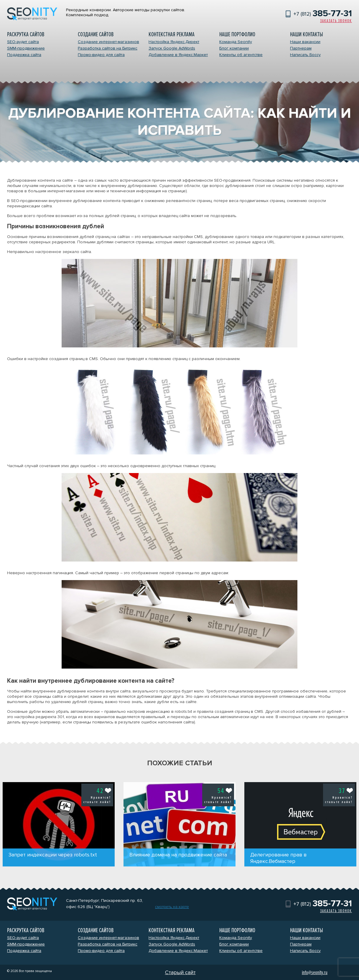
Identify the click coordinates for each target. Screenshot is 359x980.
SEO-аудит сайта (23, 42)
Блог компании (234, 48)
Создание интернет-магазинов (108, 42)
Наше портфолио (237, 34)
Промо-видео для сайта (101, 55)
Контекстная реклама (172, 34)
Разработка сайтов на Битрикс (108, 48)
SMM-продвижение (26, 48)
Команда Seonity (236, 42)
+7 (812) (323, 14)
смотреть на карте (172, 907)
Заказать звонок (336, 21)
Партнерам (301, 48)
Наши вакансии (305, 42)
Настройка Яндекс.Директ (174, 42)
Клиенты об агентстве (241, 55)
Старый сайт (180, 972)
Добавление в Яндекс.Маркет (178, 55)
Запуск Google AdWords (172, 48)
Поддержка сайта (24, 55)
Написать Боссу (305, 55)
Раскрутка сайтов (26, 34)
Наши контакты (307, 34)
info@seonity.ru (315, 972)
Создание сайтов (96, 34)
